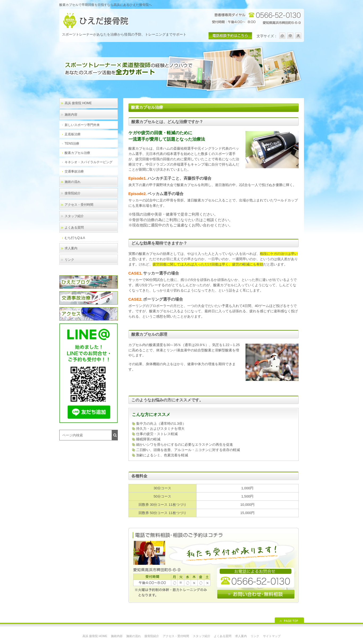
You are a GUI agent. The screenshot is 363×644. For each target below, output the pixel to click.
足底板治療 (73, 134)
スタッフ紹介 (74, 216)
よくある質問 (74, 228)
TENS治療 (72, 144)
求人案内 (71, 248)
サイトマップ (272, 636)
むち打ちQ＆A (75, 238)
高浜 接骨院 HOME (78, 103)
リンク (69, 260)
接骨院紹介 (73, 193)
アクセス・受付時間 (79, 205)
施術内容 (71, 115)
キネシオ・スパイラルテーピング (89, 162)
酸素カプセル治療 (77, 153)
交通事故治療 (74, 171)
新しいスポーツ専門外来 (82, 125)
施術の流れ (73, 182)
